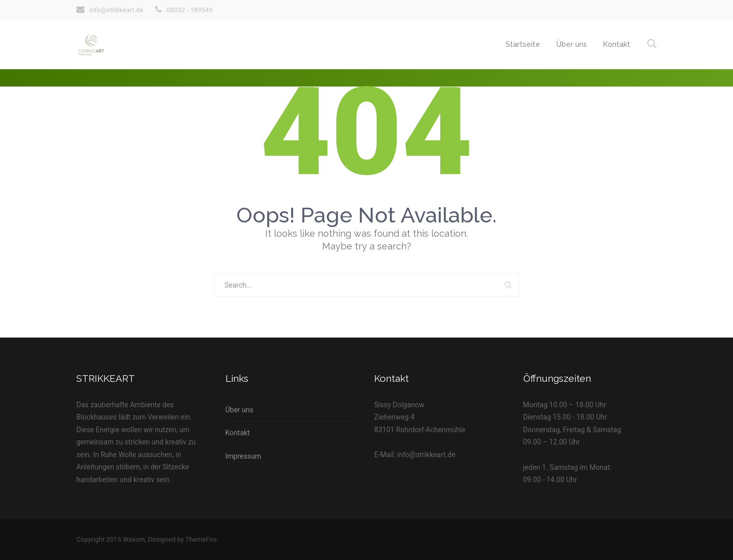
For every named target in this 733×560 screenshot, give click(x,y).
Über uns (572, 44)
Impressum (243, 456)
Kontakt (617, 44)
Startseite (523, 44)
